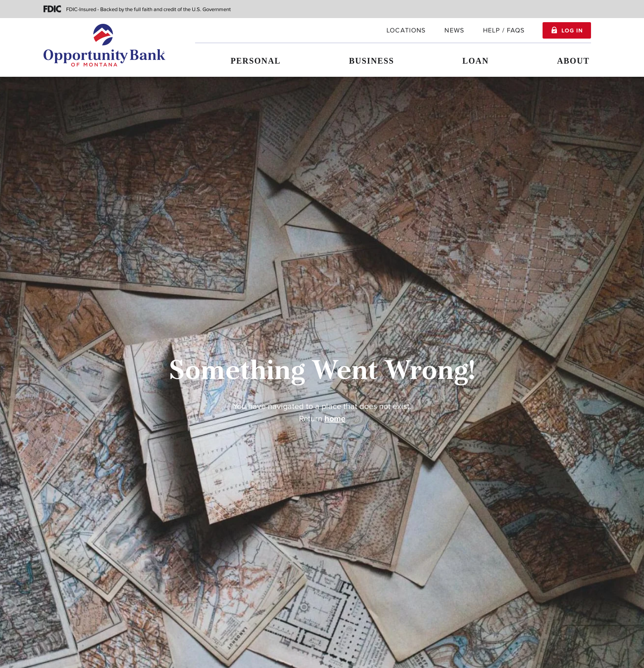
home (335, 419)
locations (406, 30)
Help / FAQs (504, 30)
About (573, 61)
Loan (476, 61)
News (454, 30)
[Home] (105, 45)
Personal (256, 61)
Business (372, 61)
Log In (572, 31)
